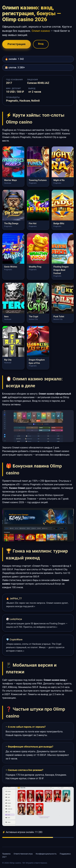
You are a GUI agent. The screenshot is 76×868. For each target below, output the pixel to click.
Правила (6, 854)
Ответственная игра (23, 854)
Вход (41, 44)
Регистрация (17, 44)
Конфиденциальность (46, 854)
